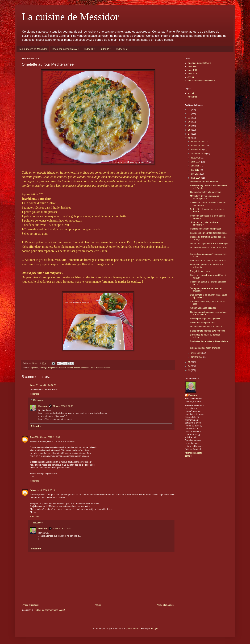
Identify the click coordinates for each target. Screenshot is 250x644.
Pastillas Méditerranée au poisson (206, 229)
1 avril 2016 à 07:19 (62, 529)
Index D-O (90, 49)
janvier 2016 (197, 357)
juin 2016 (195, 166)
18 (190, 130)
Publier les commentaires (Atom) (50, 610)
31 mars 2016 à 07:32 (63, 406)
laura (33, 385)
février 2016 (196, 353)
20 (190, 122)
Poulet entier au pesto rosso (203, 323)
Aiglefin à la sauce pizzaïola (203, 308)
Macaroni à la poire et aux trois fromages (209, 244)
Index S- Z (122, 49)
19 (190, 126)
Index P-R (106, 49)
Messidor (43, 406)
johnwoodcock (133, 629)
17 (190, 134)
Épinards (35, 368)
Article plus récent (31, 605)
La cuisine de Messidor (70, 17)
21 (190, 118)
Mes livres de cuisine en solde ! (202, 81)
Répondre (35, 394)
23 (190, 110)
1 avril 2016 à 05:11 (46, 490)
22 (190, 114)
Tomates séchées (103, 368)
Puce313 (34, 437)
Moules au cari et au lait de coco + (206, 327)
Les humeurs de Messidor (33, 49)
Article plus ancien (165, 605)
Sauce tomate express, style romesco (207, 331)
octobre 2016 (197, 150)
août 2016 (196, 158)
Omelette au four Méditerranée (204, 182)
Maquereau (53, 368)
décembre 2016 (198, 142)
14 (190, 366)
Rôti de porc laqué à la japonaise (205, 319)
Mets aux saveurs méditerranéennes (74, 368)
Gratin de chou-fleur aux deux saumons (208, 233)
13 (190, 370)
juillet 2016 (196, 162)
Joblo (33, 490)
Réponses (38, 400)
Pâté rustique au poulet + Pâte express (208, 261)
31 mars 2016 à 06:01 (46, 385)
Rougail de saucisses (200, 271)
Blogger (155, 629)
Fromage (43, 368)
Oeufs (92, 368)
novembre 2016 (198, 145)
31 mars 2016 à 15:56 (50, 437)
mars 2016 (196, 178)
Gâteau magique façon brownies (205, 348)
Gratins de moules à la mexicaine (205, 192)
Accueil (98, 605)
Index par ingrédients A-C (66, 49)
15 (190, 362)
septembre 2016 (198, 154)
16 (190, 138)
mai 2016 (195, 170)
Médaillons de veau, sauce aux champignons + (204, 197)
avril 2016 (195, 174)
